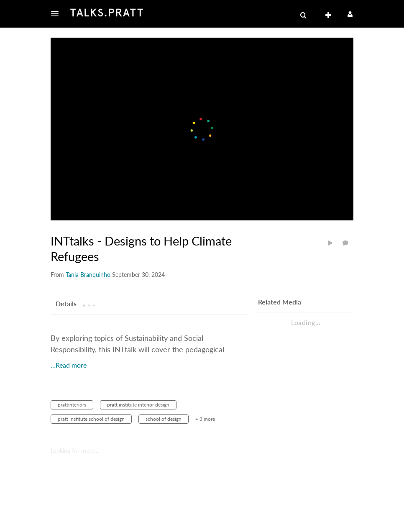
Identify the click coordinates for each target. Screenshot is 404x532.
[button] (57, 14)
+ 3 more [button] (205, 419)
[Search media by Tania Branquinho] (88, 275)
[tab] (66, 303)
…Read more (69, 365)
